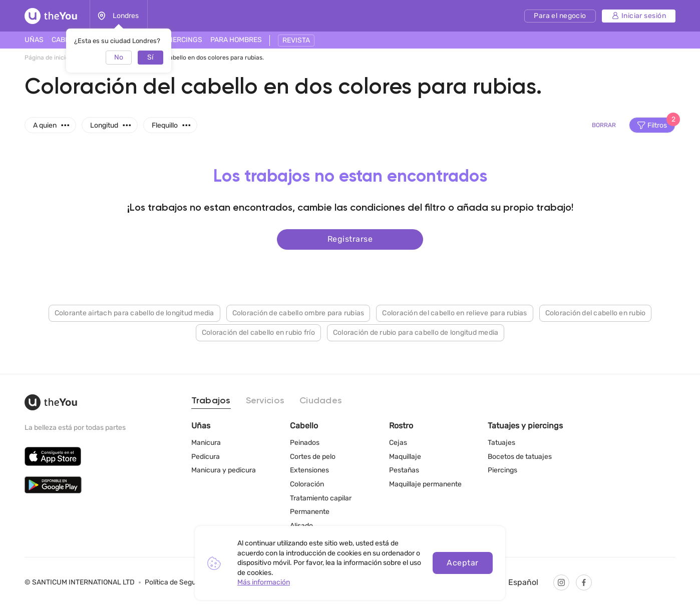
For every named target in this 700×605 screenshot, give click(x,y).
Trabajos (211, 401)
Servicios (265, 401)
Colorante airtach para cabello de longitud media (134, 313)
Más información (264, 582)
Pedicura (206, 457)
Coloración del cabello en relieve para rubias (454, 313)
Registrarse (350, 239)
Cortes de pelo (313, 457)
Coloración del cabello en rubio (596, 313)
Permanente (310, 512)
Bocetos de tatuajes (520, 457)
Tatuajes (501, 443)
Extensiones (309, 470)
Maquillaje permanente (425, 484)
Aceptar (462, 563)
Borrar (604, 125)
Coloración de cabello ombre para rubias (298, 313)
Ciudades (321, 401)
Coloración (307, 484)
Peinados (305, 443)
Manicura (206, 443)
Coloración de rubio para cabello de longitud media (416, 333)
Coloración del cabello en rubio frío (258, 333)
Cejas (398, 443)
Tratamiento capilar (321, 498)
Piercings (502, 470)
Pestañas (404, 470)
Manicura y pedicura (224, 470)
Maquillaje (405, 457)
